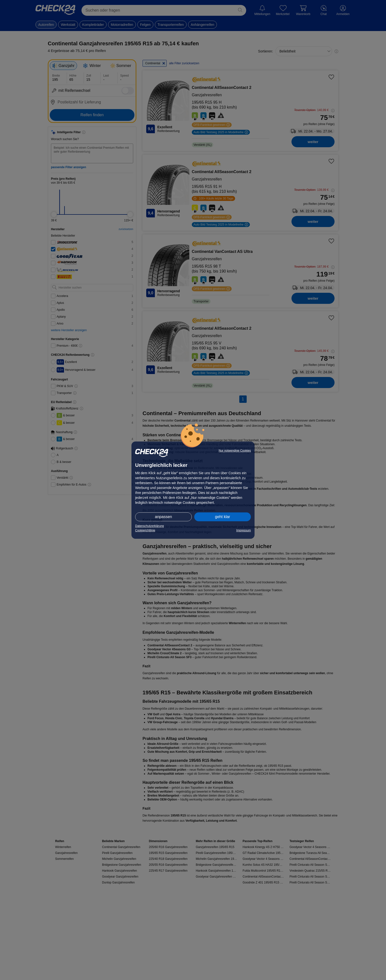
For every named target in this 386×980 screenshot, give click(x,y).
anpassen (163, 517)
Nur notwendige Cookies (235, 451)
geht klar (222, 517)
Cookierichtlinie (145, 530)
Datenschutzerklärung (150, 526)
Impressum (244, 530)
